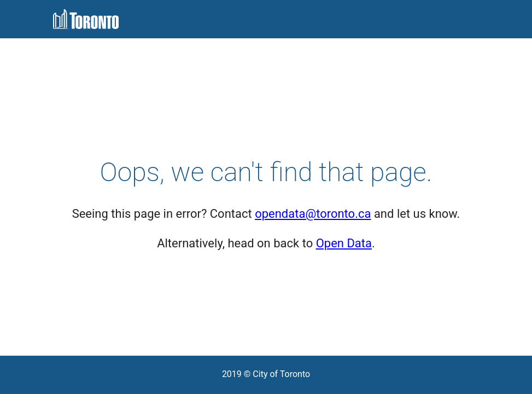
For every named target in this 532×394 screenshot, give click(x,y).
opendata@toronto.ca (313, 214)
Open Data (344, 243)
